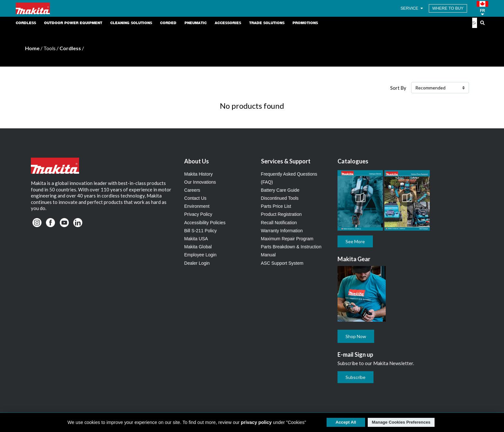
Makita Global (198, 247)
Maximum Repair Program (287, 239)
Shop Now (356, 336)
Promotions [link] (305, 23)
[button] (482, 8)
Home (32, 48)
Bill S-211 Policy (200, 231)
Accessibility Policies (205, 223)
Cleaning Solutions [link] (131, 23)
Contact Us (195, 198)
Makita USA (196, 239)
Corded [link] (168, 23)
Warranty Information (282, 231)
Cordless (70, 48)
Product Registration (281, 214)
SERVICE (412, 8)
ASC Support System (282, 263)
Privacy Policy (198, 214)
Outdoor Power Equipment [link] (73, 23)
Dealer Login (197, 263)
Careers (192, 190)
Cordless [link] (26, 23)
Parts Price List (276, 206)
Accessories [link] (228, 23)
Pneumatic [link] (196, 23)
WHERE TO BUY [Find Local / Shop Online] (448, 8)
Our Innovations (200, 182)
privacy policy (256, 422)
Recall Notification (279, 223)
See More (355, 241)
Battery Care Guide (280, 190)
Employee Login (200, 255)
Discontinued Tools (280, 198)
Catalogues (353, 161)
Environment (197, 206)
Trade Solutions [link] (267, 23)
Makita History (198, 174)
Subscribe (355, 377)
